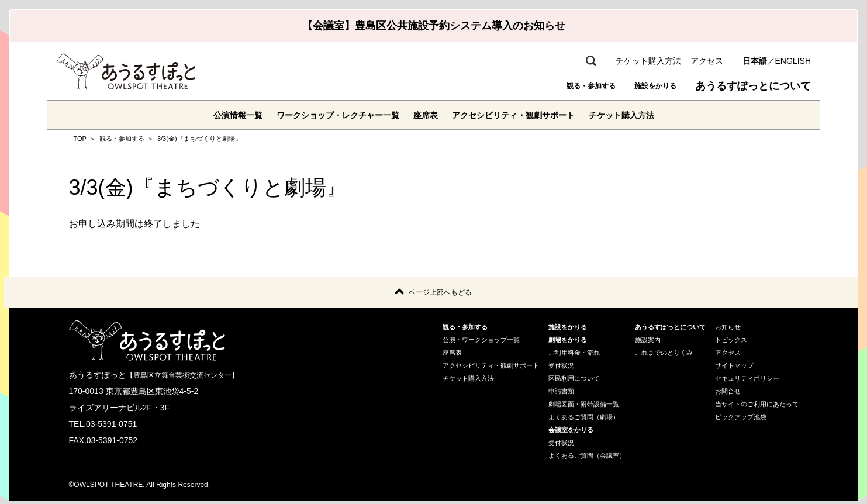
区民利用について (574, 381)
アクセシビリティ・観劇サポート (523, 115)
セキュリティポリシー (747, 381)
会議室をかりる (571, 433)
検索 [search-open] (591, 61)
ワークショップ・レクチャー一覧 (326, 115)
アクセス (707, 61)
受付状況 (561, 368)
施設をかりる (645, 86)
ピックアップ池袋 (741, 420)
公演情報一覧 (214, 115)
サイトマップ (734, 368)
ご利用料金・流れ (574, 355)
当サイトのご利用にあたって (757, 407)
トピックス (731, 343)
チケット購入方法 (648, 61)
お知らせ (728, 330)
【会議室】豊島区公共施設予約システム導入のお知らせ (434, 26)
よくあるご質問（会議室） (587, 458)
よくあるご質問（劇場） (584, 420)
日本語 (755, 61)
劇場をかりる (568, 343)
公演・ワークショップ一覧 (481, 343)
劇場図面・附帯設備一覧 (584, 407)
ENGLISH (793, 61)
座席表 (424, 115)
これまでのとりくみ (664, 355)
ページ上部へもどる (440, 294)
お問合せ (728, 394)
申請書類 (561, 394)
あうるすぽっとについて (753, 86)
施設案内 (648, 343)
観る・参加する (558, 86)
